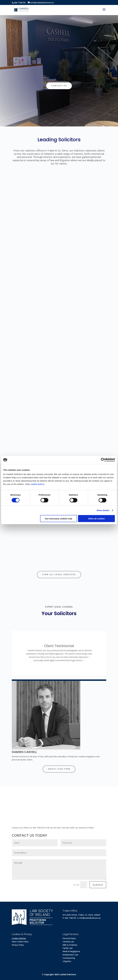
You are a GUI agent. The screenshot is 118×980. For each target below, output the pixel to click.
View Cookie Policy (20, 942)
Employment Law (70, 955)
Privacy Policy (18, 945)
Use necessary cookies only (59, 519)
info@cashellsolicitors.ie (90, 918)
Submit (98, 885)
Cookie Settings (19, 938)
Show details (103, 510)
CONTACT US (59, 86)
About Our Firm (59, 769)
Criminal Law (68, 942)
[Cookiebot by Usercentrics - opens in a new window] (103, 460)
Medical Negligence (71, 951)
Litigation (67, 961)
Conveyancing (69, 958)
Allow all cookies (96, 519)
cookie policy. (38, 484)
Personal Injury (69, 938)
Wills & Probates (70, 945)
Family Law (68, 948)
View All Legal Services (59, 574)
